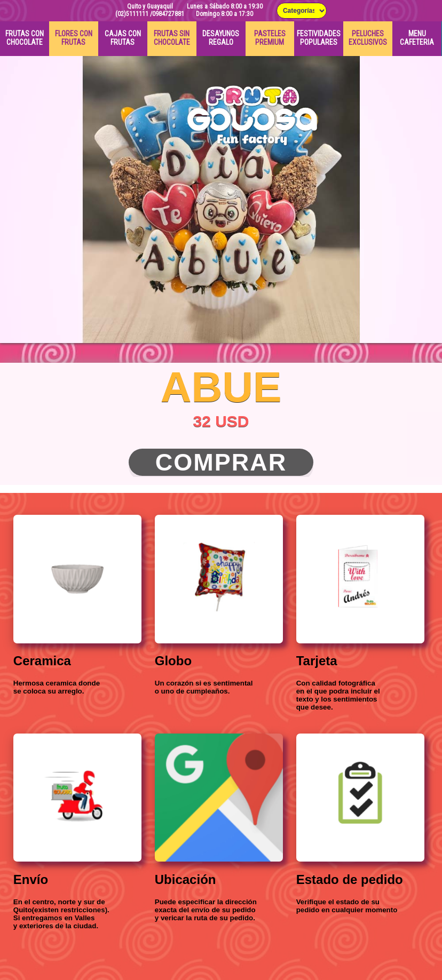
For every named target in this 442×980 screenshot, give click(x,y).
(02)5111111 (132, 14)
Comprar (221, 462)
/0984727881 (167, 14)
